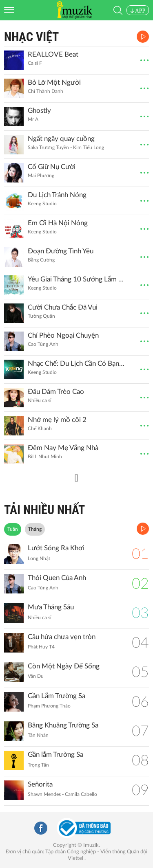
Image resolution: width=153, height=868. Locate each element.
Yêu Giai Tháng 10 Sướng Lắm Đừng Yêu (77, 279)
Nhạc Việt (31, 37)
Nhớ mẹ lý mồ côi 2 (57, 420)
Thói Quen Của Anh (57, 578)
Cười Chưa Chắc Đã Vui (63, 307)
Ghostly (39, 111)
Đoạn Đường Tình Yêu (61, 251)
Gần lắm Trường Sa (55, 755)
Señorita (40, 784)
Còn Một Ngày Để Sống (64, 666)
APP (138, 11)
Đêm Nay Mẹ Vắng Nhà (63, 448)
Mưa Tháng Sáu (51, 607)
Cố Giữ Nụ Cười (52, 167)
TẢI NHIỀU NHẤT (44, 510)
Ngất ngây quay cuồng (61, 139)
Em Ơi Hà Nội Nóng (58, 223)
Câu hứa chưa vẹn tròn (62, 637)
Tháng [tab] (35, 529)
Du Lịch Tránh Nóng (57, 195)
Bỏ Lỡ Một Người (54, 82)
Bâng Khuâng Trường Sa (63, 725)
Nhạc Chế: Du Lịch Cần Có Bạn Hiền (77, 364)
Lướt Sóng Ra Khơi (56, 548)
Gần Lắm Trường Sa (57, 696)
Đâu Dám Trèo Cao (56, 392)
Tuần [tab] (13, 529)
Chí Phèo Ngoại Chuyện (63, 335)
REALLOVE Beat (53, 54)
